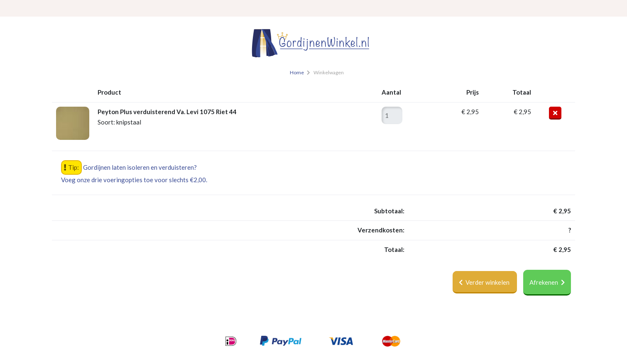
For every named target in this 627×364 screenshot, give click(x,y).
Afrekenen (547, 282)
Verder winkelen (485, 282)
